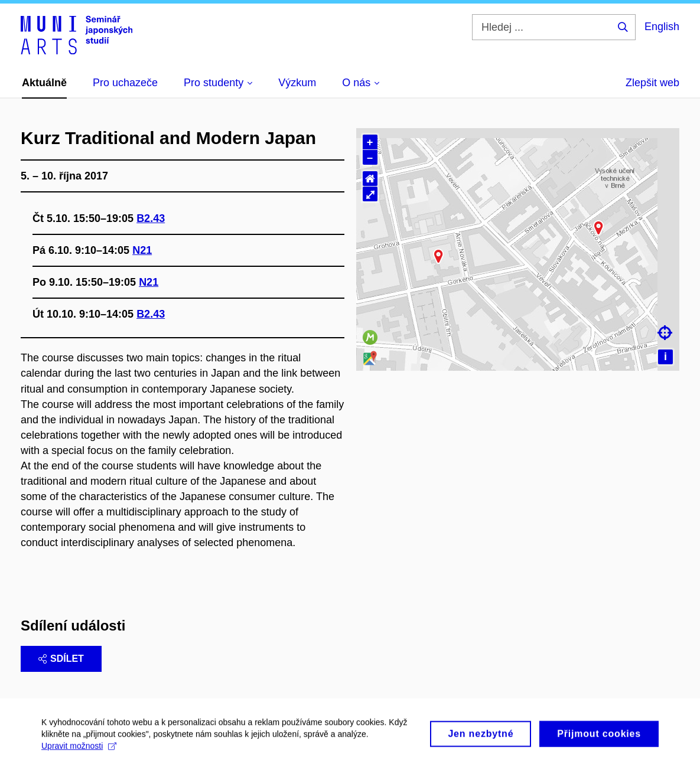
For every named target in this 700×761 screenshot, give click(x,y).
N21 (142, 250)
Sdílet (61, 659)
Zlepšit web (652, 83)
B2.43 (151, 218)
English (662, 27)
